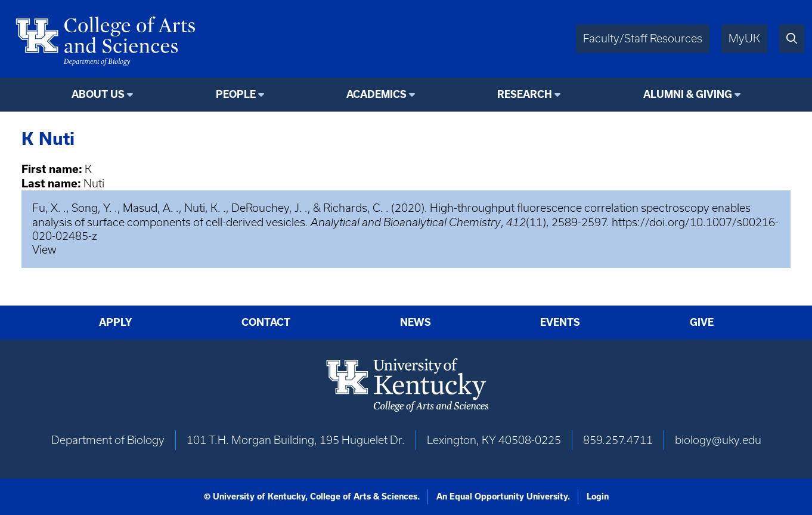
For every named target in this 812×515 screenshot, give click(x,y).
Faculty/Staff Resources (643, 38)
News (416, 322)
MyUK (744, 38)
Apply (116, 322)
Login (598, 497)
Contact (266, 322)
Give (702, 322)
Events (560, 322)
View (44, 250)
